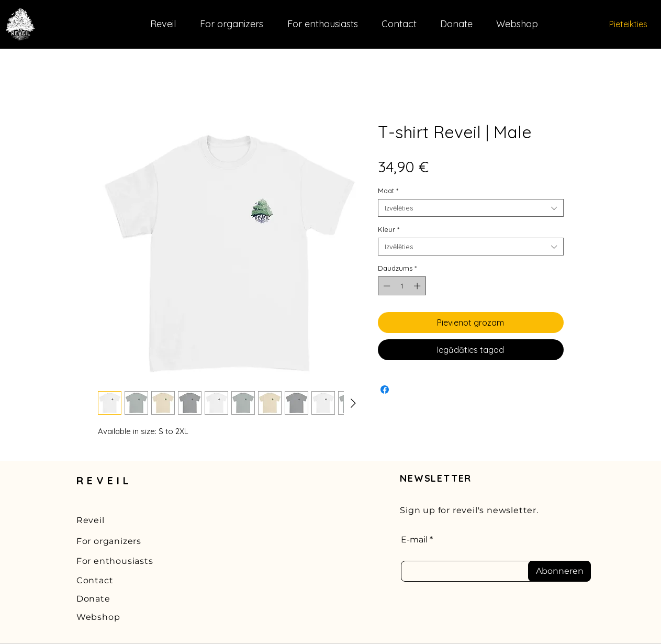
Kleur (389, 229)
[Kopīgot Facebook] (385, 390)
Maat (388, 191)
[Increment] (418, 286)
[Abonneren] (559, 571)
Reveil (91, 520)
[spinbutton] (402, 286)
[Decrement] (386, 286)
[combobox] (471, 208)
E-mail (414, 540)
